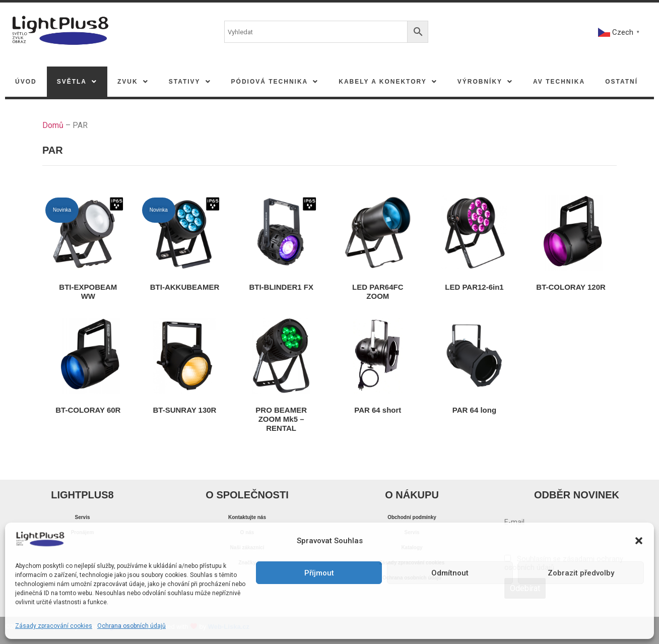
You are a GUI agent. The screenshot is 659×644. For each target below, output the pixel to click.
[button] (639, 541)
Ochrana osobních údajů (131, 626)
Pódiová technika (275, 82)
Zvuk (133, 82)
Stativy (190, 82)
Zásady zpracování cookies (54, 626)
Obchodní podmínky (412, 517)
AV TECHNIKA (559, 82)
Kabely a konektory (388, 82)
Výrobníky (485, 82)
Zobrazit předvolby (581, 573)
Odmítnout (450, 573)
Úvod (26, 82)
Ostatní (621, 82)
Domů (53, 125)
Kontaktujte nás (247, 517)
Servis (82, 517)
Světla (77, 82)
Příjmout (319, 573)
